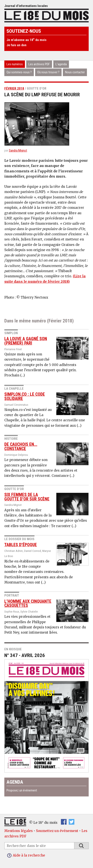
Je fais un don (16, 45)
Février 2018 (14, 88)
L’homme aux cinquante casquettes (28, 604)
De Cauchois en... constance (21, 447)
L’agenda (61, 64)
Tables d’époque (21, 545)
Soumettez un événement (57, 831)
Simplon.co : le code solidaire (25, 396)
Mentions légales (19, 831)
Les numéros (15, 64)
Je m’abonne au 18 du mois (26, 40)
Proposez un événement (22, 790)
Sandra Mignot (18, 150)
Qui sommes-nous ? (19, 72)
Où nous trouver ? (48, 72)
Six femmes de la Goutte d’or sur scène (27, 497)
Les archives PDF (39, 64)
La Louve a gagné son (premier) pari (26, 341)
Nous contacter (75, 72)
